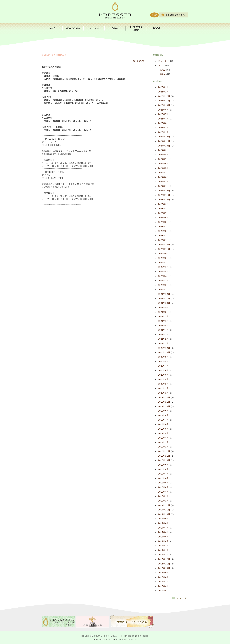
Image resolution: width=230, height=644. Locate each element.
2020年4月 (163, 379)
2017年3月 (163, 546)
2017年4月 (163, 541)
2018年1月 (163, 501)
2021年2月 (163, 339)
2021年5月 (163, 326)
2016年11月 (164, 564)
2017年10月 (164, 514)
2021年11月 (164, 299)
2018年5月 (163, 483)
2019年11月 (164, 402)
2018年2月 (163, 496)
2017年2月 (163, 550)
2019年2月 (163, 442)
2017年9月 (163, 519)
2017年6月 (163, 532)
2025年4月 (163, 119)
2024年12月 (164, 137)
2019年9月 (163, 411)
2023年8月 (163, 209)
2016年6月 (163, 586)
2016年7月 (163, 582)
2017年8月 (163, 523)
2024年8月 (163, 155)
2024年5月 (163, 168)
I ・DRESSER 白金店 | (132, 636)
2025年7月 (163, 114)
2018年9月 (163, 465)
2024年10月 (164, 146)
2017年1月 (163, 555)
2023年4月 (163, 227)
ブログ (161, 66)
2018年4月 (163, 487)
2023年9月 (163, 204)
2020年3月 (163, 384)
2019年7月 (163, 420)
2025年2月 (163, 128)
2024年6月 (163, 164)
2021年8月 (163, 312)
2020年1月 (163, 393)
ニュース (163, 61)
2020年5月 (163, 375)
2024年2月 (163, 182)
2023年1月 (163, 240)
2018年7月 (163, 474)
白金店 (163, 74)
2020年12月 (164, 348)
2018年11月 (164, 456)
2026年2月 (163, 87)
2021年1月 (163, 344)
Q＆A (106, 636)
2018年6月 (163, 478)
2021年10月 (164, 303)
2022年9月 (163, 254)
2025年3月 (163, 123)
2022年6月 (163, 267)
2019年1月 (163, 447)
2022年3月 (163, 281)
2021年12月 (164, 294)
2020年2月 (163, 388)
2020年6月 (163, 371)
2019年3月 (163, 438)
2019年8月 (163, 415)
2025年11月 (164, 101)
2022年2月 (163, 285)
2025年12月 (164, 96)
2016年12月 (164, 559)
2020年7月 (163, 366)
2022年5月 (163, 272)
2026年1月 (163, 92)
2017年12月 (164, 505)
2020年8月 (163, 362)
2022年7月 (163, 263)
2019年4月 (163, 433)
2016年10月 (164, 568)
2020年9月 (163, 357)
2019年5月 (163, 429)
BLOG (146, 636)
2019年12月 (164, 398)
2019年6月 (163, 424)
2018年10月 (164, 460)
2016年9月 (163, 573)
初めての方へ (96, 636)
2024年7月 (163, 159)
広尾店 (163, 70)
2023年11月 (164, 195)
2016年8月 (163, 577)
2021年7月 (163, 316)
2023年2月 (163, 236)
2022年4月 (163, 276)
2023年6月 (163, 218)
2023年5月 (163, 222)
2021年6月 (163, 321)
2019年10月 (164, 406)
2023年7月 (163, 213)
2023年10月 (164, 200)
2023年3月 (163, 231)
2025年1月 (163, 132)
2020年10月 (164, 352)
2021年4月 (163, 330)
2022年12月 (164, 245)
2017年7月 (163, 528)
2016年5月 (163, 591)
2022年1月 (163, 290)
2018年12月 (164, 451)
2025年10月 (164, 105)
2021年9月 (163, 308)
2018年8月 (163, 469)
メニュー (115, 636)
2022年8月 (163, 258)
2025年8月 (163, 110)
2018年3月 (163, 492)
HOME (85, 636)
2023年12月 (164, 191)
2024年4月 (163, 173)
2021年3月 (163, 335)
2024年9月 (163, 150)
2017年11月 (164, 510)
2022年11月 (164, 249)
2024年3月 (163, 177)
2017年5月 (163, 537)
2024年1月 (163, 186)
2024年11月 (164, 141)
